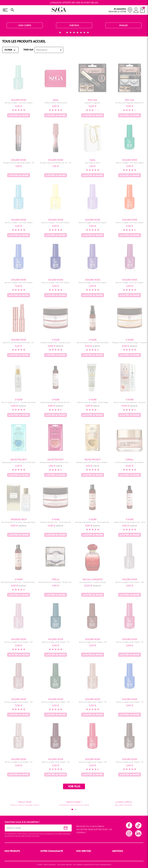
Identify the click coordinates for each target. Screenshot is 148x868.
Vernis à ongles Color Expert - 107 (19, 642)
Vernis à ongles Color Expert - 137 (18, 702)
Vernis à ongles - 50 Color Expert (19, 103)
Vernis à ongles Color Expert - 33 (18, 762)
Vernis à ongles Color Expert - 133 (55, 702)
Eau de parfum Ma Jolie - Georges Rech (19, 522)
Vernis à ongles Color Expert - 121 (93, 642)
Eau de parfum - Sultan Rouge (93, 582)
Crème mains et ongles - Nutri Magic (92, 402)
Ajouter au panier (19, 116)
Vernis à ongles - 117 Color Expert (130, 163)
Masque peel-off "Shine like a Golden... (92, 462)
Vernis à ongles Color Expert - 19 (130, 642)
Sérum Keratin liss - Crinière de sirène (92, 343)
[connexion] (136, 11)
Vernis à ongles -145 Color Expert (129, 283)
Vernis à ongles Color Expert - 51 (130, 702)
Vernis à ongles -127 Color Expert (130, 223)
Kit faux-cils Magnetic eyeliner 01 (130, 103)
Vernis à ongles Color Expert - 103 (130, 582)
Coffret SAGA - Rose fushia (56, 103)
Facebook (129, 825)
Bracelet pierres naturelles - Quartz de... (55, 582)
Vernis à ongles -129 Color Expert (56, 283)
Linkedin (138, 833)
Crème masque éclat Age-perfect (129, 462)
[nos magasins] (120, 10)
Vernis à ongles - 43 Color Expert (19, 223)
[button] (60, 33)
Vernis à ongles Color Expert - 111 (55, 642)
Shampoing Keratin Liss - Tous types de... (93, 522)
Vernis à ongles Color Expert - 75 (129, 762)
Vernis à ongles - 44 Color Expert (55, 223)
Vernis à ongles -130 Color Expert (92, 283)
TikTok (138, 825)
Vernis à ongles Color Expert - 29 (55, 762)
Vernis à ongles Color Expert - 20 (93, 762)
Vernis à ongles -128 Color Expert (18, 283)
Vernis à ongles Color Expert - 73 (92, 702)
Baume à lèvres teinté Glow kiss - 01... (19, 343)
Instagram (129, 833)
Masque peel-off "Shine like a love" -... (55, 462)
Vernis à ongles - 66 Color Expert (92, 223)
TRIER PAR (28, 50)
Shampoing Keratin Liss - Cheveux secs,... (19, 582)
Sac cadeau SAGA (93, 163)
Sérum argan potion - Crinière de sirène (18, 402)
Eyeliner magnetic (93, 103)
